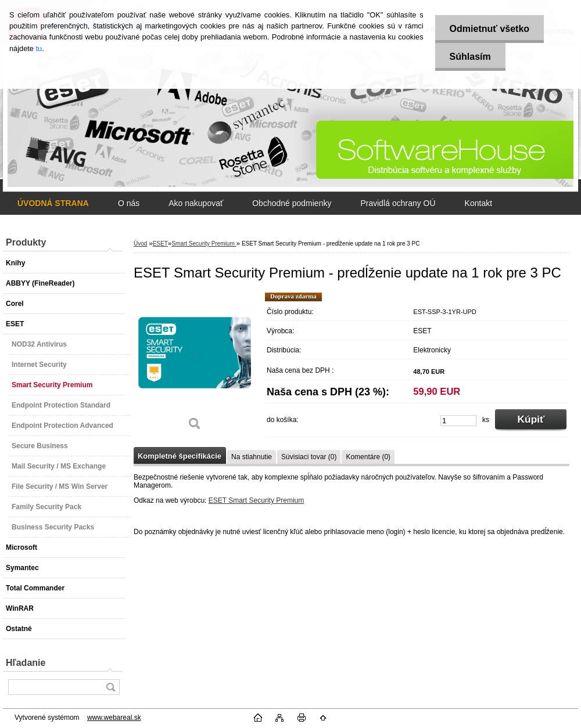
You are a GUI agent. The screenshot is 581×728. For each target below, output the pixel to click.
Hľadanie (26, 663)
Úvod (140, 244)
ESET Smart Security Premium (256, 500)
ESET (160, 244)
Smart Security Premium (204, 244)
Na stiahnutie (252, 457)
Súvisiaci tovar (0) (309, 457)
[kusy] (458, 421)
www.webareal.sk (114, 718)
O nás (129, 203)
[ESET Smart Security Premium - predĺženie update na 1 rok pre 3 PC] (195, 365)
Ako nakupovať (196, 203)
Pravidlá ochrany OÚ (398, 203)
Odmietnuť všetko (489, 29)
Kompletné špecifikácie (180, 456)
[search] (110, 687)
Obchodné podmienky (292, 203)
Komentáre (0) (368, 457)
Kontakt (478, 203)
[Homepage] (53, 203)
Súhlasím (470, 57)
